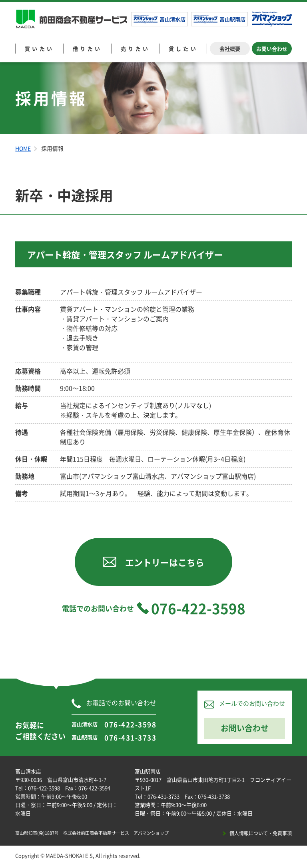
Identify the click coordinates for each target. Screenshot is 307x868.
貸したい (183, 49)
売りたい (136, 49)
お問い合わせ (272, 49)
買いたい (40, 49)
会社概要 (230, 49)
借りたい (88, 49)
